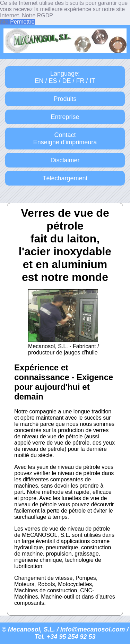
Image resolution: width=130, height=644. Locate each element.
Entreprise (65, 117)
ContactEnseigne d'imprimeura (65, 139)
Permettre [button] (22, 22)
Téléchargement (65, 178)
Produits (65, 99)
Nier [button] (5, 22)
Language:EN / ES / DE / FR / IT (65, 77)
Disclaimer (65, 160)
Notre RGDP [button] (37, 15)
